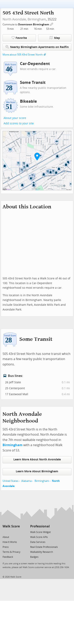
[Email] (17, 532)
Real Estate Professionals (44, 547)
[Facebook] (11, 532)
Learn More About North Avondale (37, 460)
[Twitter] (5, 532)
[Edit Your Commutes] (52, 24)
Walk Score (11, 526)
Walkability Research (42, 552)
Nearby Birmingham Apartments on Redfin (37, 47)
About (6, 537)
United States (10, 481)
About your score (15, 118)
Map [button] (55, 38)
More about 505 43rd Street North (23, 55)
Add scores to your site (19, 123)
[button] (37, 156)
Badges (34, 557)
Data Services (38, 542)
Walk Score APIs (39, 537)
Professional (40, 526)
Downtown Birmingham (34, 24)
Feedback (8, 557)
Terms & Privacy (11, 552)
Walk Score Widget (40, 532)
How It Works (10, 542)
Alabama (26, 481)
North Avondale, (15, 19)
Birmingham (37, 19)
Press (6, 547)
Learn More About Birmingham (37, 471)
